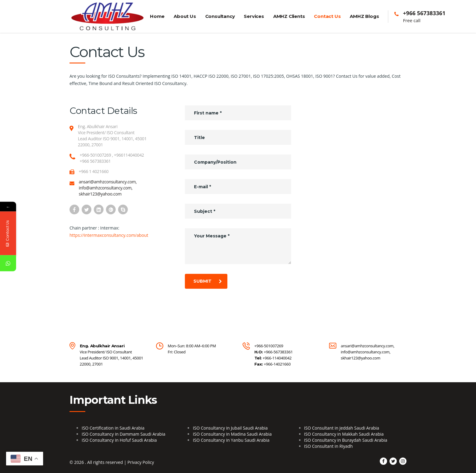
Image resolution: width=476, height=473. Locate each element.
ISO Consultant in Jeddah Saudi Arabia (342, 428)
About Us (185, 16)
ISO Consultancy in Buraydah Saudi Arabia (346, 440)
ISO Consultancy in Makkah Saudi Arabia (344, 434)
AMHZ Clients (289, 16)
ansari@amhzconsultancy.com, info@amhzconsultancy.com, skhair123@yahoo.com (108, 188)
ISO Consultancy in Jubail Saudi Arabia (230, 428)
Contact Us (327, 16)
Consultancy (220, 16)
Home (157, 16)
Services (254, 16)
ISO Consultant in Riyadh (329, 446)
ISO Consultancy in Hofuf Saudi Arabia (119, 440)
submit (208, 281)
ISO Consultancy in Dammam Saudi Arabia (123, 434)
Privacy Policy (141, 462)
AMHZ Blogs (364, 16)
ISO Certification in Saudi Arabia (113, 428)
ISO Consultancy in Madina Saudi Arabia (232, 434)
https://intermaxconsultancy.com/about (109, 235)
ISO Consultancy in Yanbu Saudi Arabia (231, 440)
